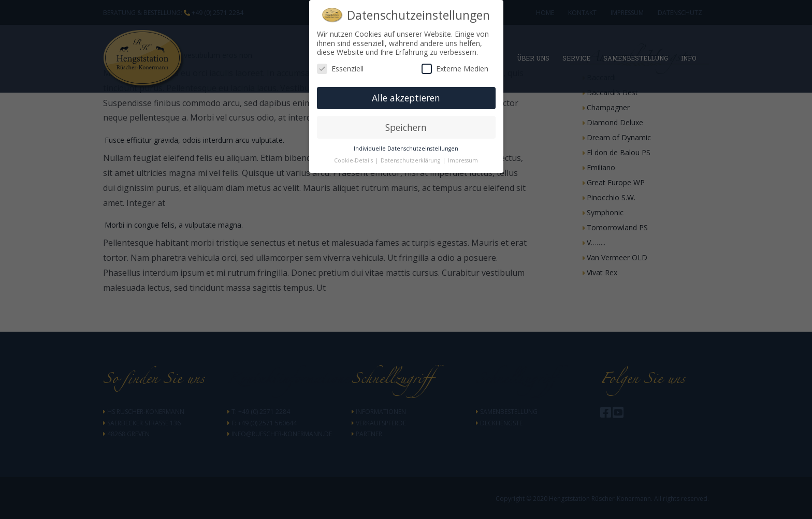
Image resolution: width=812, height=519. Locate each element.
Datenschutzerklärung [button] (411, 160)
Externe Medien (455, 69)
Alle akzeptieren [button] (406, 98)
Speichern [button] (406, 127)
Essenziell (340, 69)
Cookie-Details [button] (354, 160)
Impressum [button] (463, 160)
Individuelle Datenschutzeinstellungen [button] (406, 149)
